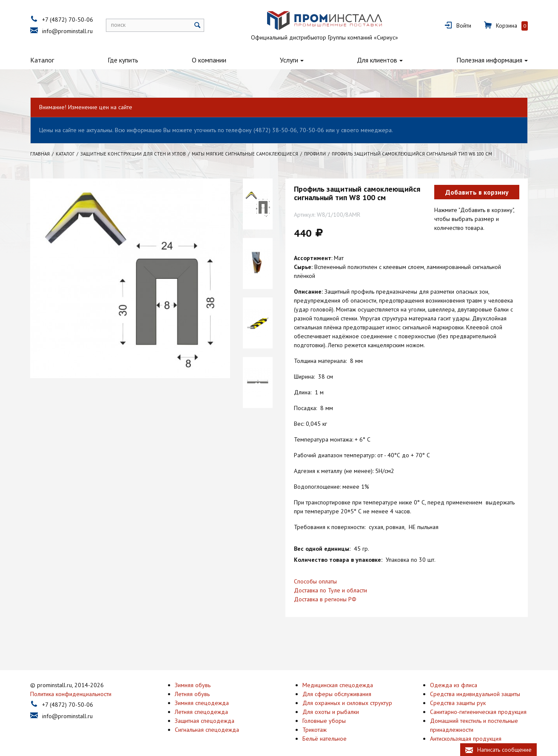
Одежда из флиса (454, 674)
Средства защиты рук (458, 692)
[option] (258, 204)
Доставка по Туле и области (330, 590)
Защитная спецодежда (205, 710)
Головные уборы (324, 710)
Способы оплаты (315, 581)
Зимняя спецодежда (202, 692)
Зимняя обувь (193, 674)
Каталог (42, 60)
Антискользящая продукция (466, 728)
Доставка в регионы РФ (325, 599)
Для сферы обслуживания (337, 683)
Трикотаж (315, 719)
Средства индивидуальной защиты (475, 683)
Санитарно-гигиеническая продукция (478, 701)
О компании (209, 60)
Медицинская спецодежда (338, 674)
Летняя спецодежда (201, 701)
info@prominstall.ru (67, 31)
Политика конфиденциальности (71, 683)
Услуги (289, 60)
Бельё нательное (325, 728)
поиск (118, 25)
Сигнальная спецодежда (207, 719)
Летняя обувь (192, 683)
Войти (464, 25)
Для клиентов (377, 60)
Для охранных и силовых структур (347, 692)
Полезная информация (489, 60)
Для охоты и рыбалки (331, 701)
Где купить (123, 60)
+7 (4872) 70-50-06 (68, 20)
